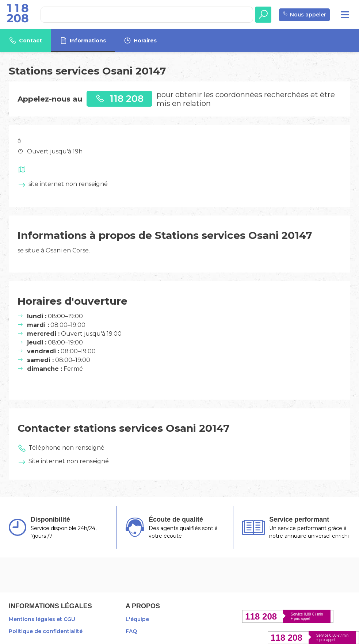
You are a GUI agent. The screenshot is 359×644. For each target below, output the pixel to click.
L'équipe (137, 619)
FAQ (131, 631)
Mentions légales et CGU (42, 619)
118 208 (119, 98)
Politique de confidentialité (46, 631)
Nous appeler (304, 15)
